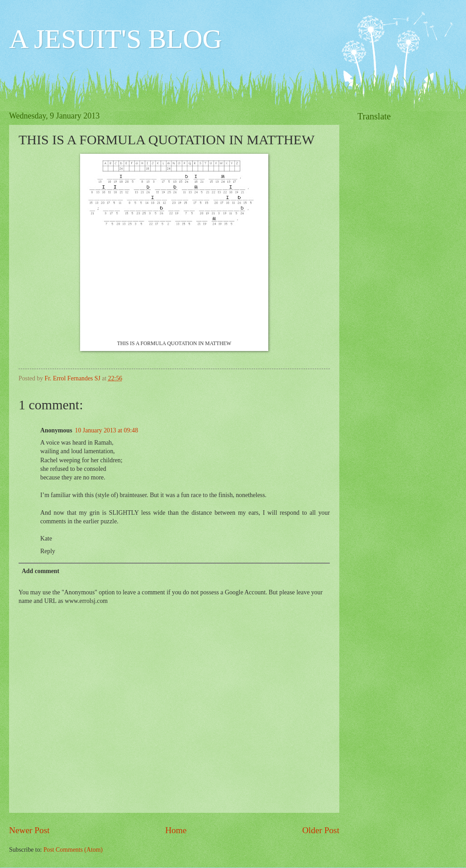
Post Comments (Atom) (73, 850)
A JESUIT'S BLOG (116, 39)
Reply (48, 551)
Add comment (40, 571)
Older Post (321, 830)
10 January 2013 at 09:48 (107, 430)
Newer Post (29, 830)
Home (176, 830)
